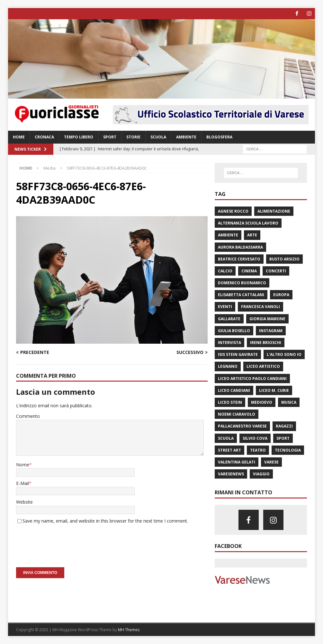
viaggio (261, 474)
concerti (276, 271)
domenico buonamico (242, 283)
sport (283, 438)
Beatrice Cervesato (239, 259)
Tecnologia (288, 450)
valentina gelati (237, 462)
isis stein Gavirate (238, 354)
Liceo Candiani (234, 390)
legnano (228, 366)
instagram (271, 331)
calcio (225, 271)
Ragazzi (284, 426)
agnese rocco (233, 211)
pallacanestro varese (242, 426)
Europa (281, 295)
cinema (249, 271)
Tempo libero (79, 137)
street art (229, 450)
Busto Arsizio (284, 259)
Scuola (158, 137)
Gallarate (229, 318)
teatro (258, 450)
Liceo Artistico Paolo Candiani (252, 378)
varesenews (231, 474)
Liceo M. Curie (274, 390)
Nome (23, 464)
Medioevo (262, 402)
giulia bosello (234, 331)
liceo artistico (263, 366)
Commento (28, 416)
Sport (110, 137)
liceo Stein (230, 402)
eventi (225, 307)
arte (252, 235)
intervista (229, 343)
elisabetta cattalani (241, 295)
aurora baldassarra (240, 247)
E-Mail (22, 483)
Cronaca (44, 137)
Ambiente (186, 137)
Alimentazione (274, 211)
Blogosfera (219, 137)
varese (271, 462)
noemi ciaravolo (237, 414)
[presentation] (65, 543)
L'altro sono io (284, 354)
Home (19, 137)
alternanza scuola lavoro (248, 223)
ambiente (228, 235)
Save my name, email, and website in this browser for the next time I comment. (105, 520)
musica (289, 402)
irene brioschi (266, 343)
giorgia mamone (267, 318)
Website (24, 502)
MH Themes (129, 630)
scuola (226, 438)
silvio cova (255, 438)
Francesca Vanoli (260, 307)
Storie (133, 137)
